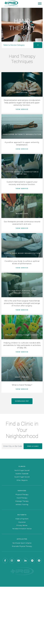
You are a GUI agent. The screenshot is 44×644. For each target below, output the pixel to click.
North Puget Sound (22, 470)
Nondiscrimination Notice (22, 529)
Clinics (22, 466)
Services (22, 491)
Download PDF (22, 401)
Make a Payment (22, 519)
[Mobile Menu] (40, 4)
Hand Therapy (22, 498)
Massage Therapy (22, 501)
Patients (22, 515)
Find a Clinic (33, 446)
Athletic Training (22, 504)
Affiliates (22, 539)
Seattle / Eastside (22, 474)
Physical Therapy (22, 495)
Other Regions (22, 480)
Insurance (22, 522)
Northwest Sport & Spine (22, 543)
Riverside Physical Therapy (22, 546)
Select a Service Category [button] (14, 45)
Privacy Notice (22, 525)
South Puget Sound (22, 477)
